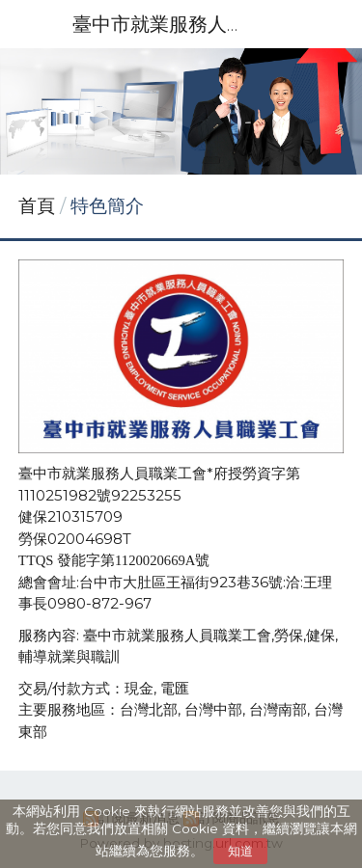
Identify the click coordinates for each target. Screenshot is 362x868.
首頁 (37, 206)
